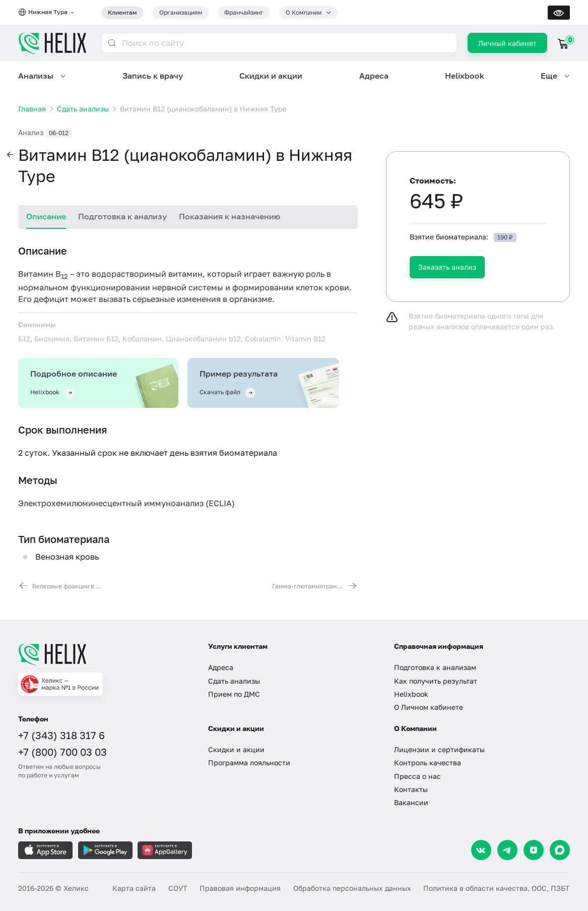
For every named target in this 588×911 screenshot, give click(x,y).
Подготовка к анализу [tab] (122, 216)
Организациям (181, 12)
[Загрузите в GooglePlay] (105, 850)
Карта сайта (134, 888)
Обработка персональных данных (352, 888)
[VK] (481, 850)
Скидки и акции (271, 76)
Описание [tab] (46, 216)
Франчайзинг (244, 12)
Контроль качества (428, 763)
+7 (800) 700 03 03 (62, 752)
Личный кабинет (507, 43)
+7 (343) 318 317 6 (61, 735)
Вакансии (411, 802)
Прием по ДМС (234, 694)
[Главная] (104, 654)
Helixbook (465, 76)
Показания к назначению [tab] (230, 216)
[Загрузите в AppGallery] (165, 850)
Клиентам (122, 12)
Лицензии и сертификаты (439, 749)
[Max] (560, 850)
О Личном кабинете (429, 707)
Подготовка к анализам (435, 667)
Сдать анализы (234, 681)
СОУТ (178, 888)
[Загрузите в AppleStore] (45, 850)
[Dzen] (534, 850)
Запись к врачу (153, 76)
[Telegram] (507, 850)
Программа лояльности (249, 763)
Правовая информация (240, 888)
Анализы (36, 76)
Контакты (411, 789)
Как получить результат (436, 681)
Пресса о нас (417, 776)
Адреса (374, 76)
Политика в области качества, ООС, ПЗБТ (497, 888)
